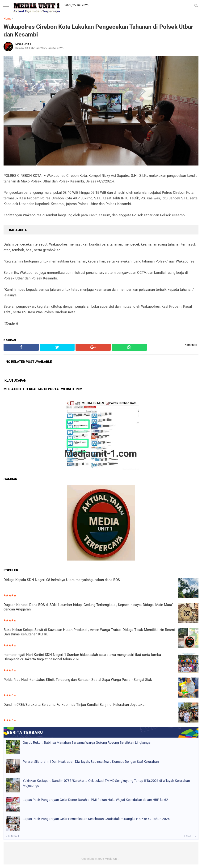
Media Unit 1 (113, 859)
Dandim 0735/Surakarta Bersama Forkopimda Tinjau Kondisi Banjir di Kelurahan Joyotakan (75, 705)
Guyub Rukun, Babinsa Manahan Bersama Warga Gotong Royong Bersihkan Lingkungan (88, 743)
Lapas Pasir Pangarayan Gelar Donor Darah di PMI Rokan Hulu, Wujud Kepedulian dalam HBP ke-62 (95, 800)
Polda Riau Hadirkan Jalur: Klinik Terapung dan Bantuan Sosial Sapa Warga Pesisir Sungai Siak (78, 680)
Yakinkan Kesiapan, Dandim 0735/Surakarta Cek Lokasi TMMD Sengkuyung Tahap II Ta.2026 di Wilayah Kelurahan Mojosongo (106, 783)
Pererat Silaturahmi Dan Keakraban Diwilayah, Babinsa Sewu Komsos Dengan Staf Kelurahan (91, 762)
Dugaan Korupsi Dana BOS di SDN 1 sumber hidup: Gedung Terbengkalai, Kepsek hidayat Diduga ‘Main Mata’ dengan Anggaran (88, 607)
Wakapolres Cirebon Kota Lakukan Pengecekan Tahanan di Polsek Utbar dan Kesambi (98, 31)
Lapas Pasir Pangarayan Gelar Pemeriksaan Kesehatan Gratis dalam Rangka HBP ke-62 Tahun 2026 (96, 819)
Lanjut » (190, 836)
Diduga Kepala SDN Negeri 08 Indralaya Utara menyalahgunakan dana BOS (62, 580)
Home (7, 19)
